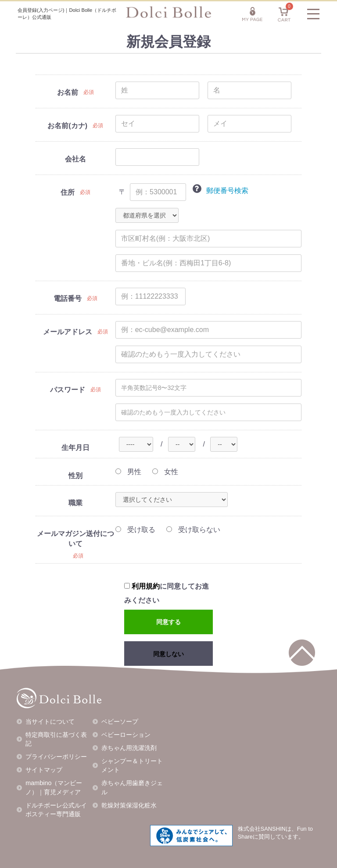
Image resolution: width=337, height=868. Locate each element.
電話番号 (68, 298)
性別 (75, 476)
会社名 (75, 159)
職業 (75, 503)
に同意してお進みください (167, 593)
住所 (68, 192)
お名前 (68, 92)
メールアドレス (68, 332)
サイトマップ (44, 770)
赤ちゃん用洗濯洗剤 (129, 748)
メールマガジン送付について (75, 539)
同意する (168, 622)
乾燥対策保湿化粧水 (129, 805)
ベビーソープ (120, 722)
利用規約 (146, 586)
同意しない (168, 654)
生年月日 (75, 448)
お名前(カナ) (67, 126)
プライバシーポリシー (56, 757)
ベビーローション (126, 735)
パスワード (68, 390)
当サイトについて (50, 722)
